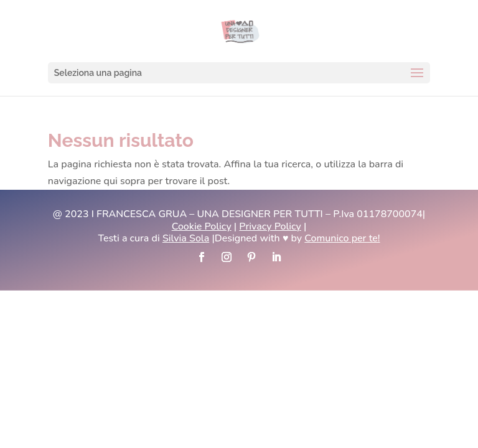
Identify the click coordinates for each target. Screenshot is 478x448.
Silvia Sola (186, 238)
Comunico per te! (342, 238)
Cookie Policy (202, 226)
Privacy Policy (270, 226)
